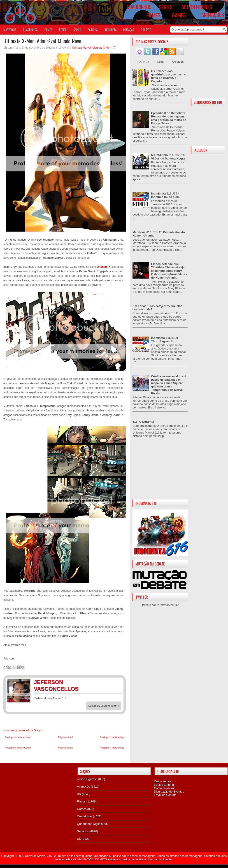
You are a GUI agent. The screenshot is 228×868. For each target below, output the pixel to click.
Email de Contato (165, 795)
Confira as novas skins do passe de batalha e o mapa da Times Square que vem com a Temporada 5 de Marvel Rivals (169, 385)
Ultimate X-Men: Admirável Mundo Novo (42, 41)
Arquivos (178, 62)
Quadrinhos (85, 816)
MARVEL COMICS (95, 859)
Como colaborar (164, 788)
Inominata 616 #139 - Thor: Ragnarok (165, 340)
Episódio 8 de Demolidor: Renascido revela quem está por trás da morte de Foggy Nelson (169, 118)
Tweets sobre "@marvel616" (160, 605)
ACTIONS (93, 30)
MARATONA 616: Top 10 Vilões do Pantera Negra (168, 157)
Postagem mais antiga (112, 737)
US (79, 839)
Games (82, 809)
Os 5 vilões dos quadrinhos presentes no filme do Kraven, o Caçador (169, 76)
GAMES (77, 30)
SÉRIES (63, 30)
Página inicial (65, 737)
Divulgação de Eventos (169, 792)
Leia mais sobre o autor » (104, 706)
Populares (143, 62)
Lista (161, 62)
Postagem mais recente (18, 737)
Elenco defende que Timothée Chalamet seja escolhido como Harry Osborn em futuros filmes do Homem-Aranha (169, 271)
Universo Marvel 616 (38, 856)
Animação (84, 787)
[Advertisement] (160, 474)
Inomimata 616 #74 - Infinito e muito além (165, 195)
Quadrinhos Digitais (90, 824)
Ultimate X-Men (102, 48)
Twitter (117, 683)
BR (79, 794)
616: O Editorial (143, 422)
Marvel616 (10, 30)
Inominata (111, 30)
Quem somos (163, 781)
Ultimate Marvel (81, 48)
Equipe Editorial (164, 785)
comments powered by (23, 730)
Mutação (129, 30)
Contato (146, 30)
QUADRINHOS (30, 30)
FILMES (48, 30)
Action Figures (86, 779)
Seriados (83, 831)
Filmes (81, 801)
